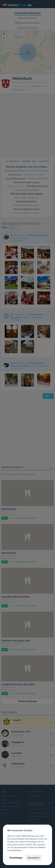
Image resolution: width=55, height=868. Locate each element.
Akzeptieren (34, 858)
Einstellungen (16, 858)
